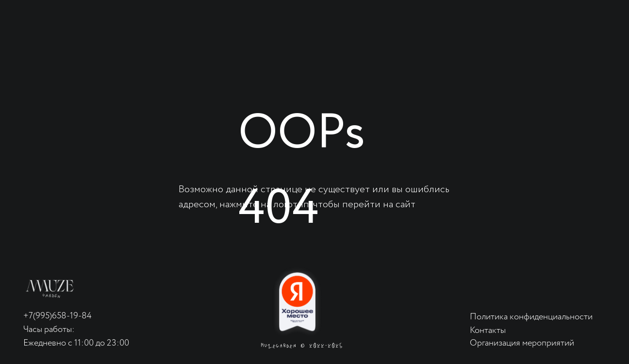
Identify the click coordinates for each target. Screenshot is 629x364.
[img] (50, 289)
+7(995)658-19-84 (58, 316)
